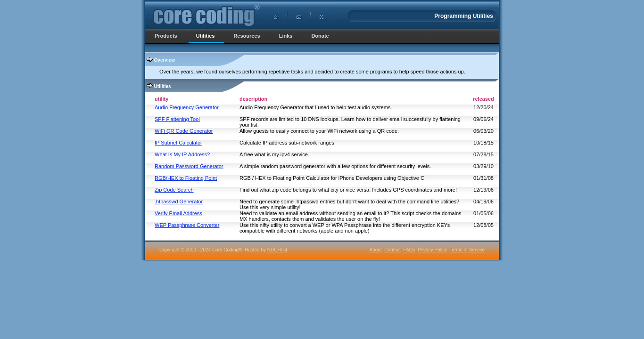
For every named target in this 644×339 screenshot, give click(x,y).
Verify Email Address (178, 213)
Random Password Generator (189, 166)
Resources (247, 36)
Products (166, 36)
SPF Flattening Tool (177, 119)
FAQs (409, 250)
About (376, 250)
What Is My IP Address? (182, 154)
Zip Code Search (174, 190)
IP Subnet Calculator (178, 143)
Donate (320, 36)
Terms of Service (467, 250)
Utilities (206, 36)
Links (286, 36)
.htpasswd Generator (179, 202)
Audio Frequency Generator (187, 107)
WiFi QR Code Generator (184, 131)
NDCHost (277, 250)
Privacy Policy (432, 250)
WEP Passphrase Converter (187, 225)
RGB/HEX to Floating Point (186, 178)
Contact (392, 250)
